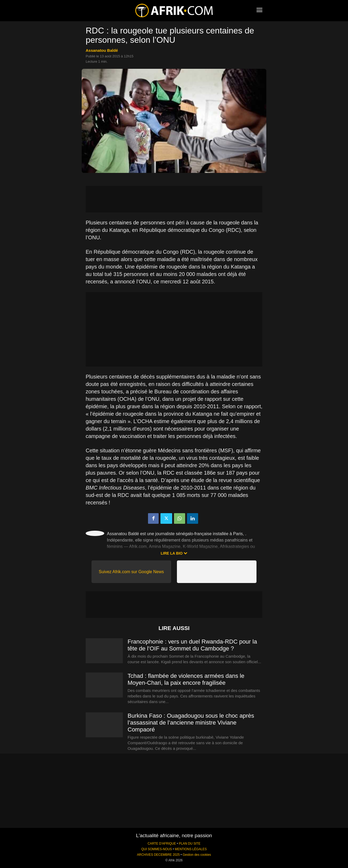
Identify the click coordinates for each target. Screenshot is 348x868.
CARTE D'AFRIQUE (162, 844)
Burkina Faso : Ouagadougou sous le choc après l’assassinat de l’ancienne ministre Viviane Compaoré (191, 723)
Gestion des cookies (197, 855)
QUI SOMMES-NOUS (157, 849)
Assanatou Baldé (102, 50)
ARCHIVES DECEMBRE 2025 (158, 855)
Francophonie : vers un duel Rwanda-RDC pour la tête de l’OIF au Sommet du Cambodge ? (192, 645)
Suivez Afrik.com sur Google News (131, 572)
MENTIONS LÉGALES (191, 849)
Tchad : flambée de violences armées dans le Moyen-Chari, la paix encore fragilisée (186, 679)
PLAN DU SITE (190, 844)
